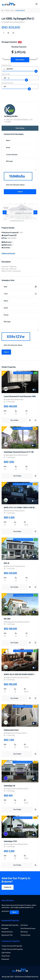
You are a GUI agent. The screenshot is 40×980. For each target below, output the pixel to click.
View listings (20, 128)
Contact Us (8, 887)
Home (7, 10)
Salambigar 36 (9, 786)
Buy (12, 10)
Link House (24, 925)
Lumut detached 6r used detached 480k (20, 396)
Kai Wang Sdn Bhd (11, 116)
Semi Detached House (28, 928)
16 (34, 501)
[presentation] (5, 212)
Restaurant (5, 959)
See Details (14, 420)
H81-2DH (7, 619)
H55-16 (7, 563)
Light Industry (6, 953)
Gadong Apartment (11, 730)
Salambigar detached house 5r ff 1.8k (19, 452)
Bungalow (5, 928)
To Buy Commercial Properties (12, 946)
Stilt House (24, 932)
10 (34, 445)
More (14, 912)
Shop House (6, 956)
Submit (20, 192)
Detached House (7, 932)
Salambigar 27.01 (10, 841)
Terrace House (25, 935)
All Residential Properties (10, 925)
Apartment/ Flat (7, 935)
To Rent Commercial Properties (12, 949)
